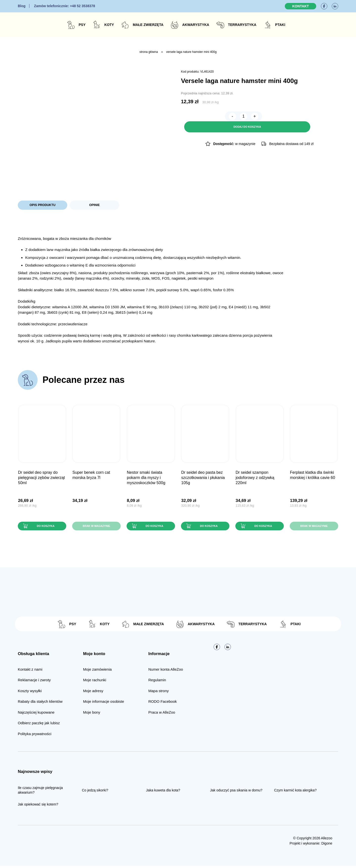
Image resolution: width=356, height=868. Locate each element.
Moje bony (92, 714)
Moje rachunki (95, 682)
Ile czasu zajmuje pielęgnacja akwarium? (40, 792)
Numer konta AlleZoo (166, 671)
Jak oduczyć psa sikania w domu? (236, 792)
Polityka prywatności (35, 736)
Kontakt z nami (30, 671)
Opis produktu (42, 205)
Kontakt (300, 6)
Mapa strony (159, 693)
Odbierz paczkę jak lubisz (39, 725)
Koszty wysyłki (30, 693)
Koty (109, 25)
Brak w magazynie (96, 527)
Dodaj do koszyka (269, 117)
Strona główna (149, 52)
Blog (22, 6)
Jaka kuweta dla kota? (163, 792)
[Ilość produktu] (200, 117)
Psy (82, 25)
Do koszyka (45, 527)
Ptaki (280, 25)
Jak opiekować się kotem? (38, 806)
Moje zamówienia (97, 671)
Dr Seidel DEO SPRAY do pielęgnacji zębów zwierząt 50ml (41, 479)
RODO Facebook (163, 704)
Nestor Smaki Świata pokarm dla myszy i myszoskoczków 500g (146, 479)
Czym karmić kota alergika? (295, 792)
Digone (327, 846)
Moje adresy (93, 693)
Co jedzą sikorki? (95, 792)
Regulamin (157, 682)
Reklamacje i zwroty (34, 682)
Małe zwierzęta (148, 25)
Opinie (94, 205)
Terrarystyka (242, 25)
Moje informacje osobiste (104, 704)
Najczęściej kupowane (36, 714)
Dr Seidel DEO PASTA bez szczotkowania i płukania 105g (203, 479)
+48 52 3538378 (64, 6)
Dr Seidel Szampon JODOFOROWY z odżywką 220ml (255, 479)
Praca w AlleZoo (162, 714)
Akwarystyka (196, 25)
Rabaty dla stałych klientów (40, 704)
